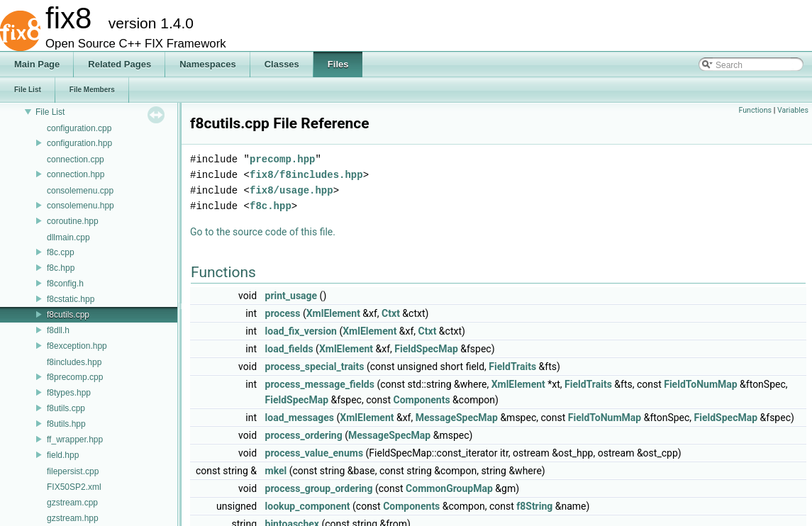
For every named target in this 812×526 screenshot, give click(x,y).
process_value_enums (315, 453)
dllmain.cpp (68, 237)
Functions (755, 110)
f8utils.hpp (66, 424)
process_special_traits (315, 366)
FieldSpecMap (426, 349)
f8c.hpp (61, 268)
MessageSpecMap (457, 418)
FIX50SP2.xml (74, 487)
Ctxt (391, 313)
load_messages (300, 418)
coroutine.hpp (73, 221)
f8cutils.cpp (68, 315)
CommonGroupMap (449, 488)
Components (421, 400)
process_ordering (304, 435)
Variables (793, 110)
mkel (276, 471)
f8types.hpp (69, 393)
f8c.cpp (61, 252)
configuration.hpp (79, 143)
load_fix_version (301, 331)
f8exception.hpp (77, 346)
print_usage (291, 296)
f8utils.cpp (66, 408)
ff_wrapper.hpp (75, 440)
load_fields (289, 349)
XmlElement (333, 313)
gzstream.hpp (73, 518)
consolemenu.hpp (80, 206)
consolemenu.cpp (80, 191)
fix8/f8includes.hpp (306, 175)
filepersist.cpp (73, 471)
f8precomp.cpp (75, 377)
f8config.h (65, 284)
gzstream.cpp (72, 503)
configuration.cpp (79, 128)
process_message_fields (320, 384)
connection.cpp (76, 160)
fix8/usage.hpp (291, 190)
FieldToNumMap (700, 384)
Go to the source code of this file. (263, 232)
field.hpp (63, 455)
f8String (534, 506)
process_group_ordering (319, 488)
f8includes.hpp (74, 362)
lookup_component (308, 506)
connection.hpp (76, 174)
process (283, 313)
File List (50, 112)
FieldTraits (512, 366)
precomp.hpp (282, 159)
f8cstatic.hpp (71, 299)
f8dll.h (58, 330)
